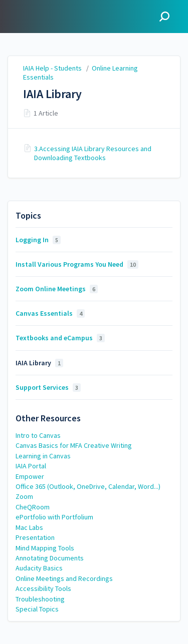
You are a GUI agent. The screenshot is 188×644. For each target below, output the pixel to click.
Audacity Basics (39, 568)
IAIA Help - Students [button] (44, 17)
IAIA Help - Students (52, 68)
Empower (30, 476)
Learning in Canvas (43, 456)
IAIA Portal (31, 466)
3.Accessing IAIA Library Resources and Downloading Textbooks (93, 153)
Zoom (24, 496)
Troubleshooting (40, 599)
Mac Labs (29, 527)
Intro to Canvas (38, 435)
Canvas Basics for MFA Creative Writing (74, 445)
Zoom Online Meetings (57, 289)
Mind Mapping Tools (45, 548)
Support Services (48, 387)
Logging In (38, 240)
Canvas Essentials (50, 313)
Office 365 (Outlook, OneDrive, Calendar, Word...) (88, 486)
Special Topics (37, 609)
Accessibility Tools (43, 588)
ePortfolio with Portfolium (54, 517)
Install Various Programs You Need (77, 264)
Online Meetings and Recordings (64, 578)
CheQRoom (33, 507)
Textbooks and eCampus (60, 338)
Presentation (35, 537)
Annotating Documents (50, 558)
